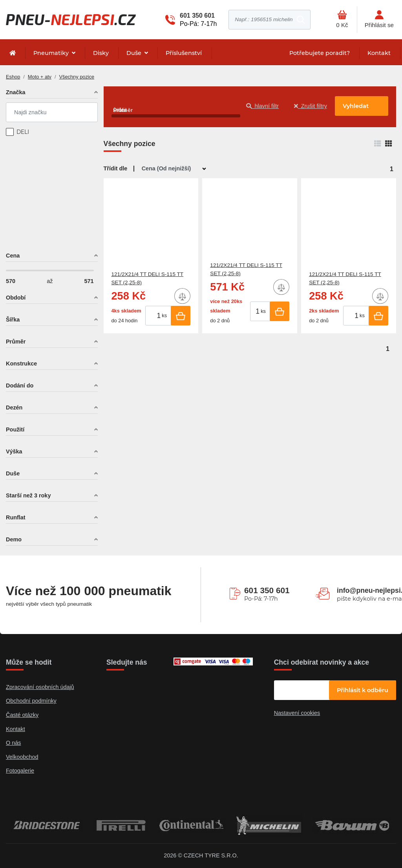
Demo (14, 539)
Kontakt (379, 53)
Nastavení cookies (297, 713)
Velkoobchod (22, 757)
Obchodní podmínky (31, 701)
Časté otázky (22, 715)
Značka (16, 92)
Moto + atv (40, 77)
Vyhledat (356, 106)
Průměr (16, 342)
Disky (101, 53)
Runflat (16, 517)
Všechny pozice (77, 77)
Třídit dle (116, 168)
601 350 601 (197, 16)
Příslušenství (184, 53)
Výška (14, 451)
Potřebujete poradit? (320, 53)
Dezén (14, 408)
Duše (135, 53)
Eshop (13, 77)
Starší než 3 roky (28, 495)
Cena (13, 256)
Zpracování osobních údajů (40, 687)
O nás (13, 743)
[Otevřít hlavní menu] (342, 20)
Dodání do (20, 386)
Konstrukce (21, 364)
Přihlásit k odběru (363, 690)
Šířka (13, 320)
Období (16, 298)
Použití (15, 429)
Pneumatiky (52, 53)
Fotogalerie (20, 771)
